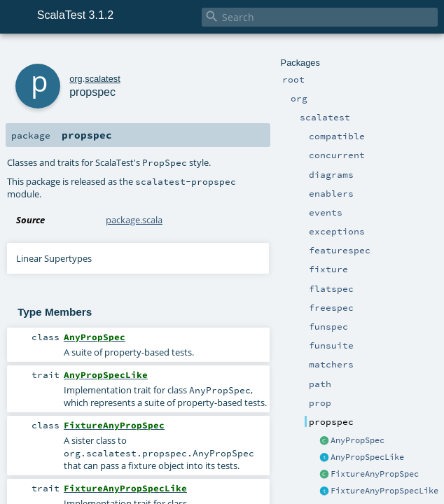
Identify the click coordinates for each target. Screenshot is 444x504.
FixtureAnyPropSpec (375, 474)
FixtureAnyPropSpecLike (384, 491)
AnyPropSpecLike (367, 457)
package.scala (134, 220)
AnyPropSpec (358, 440)
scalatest (103, 79)
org (76, 79)
